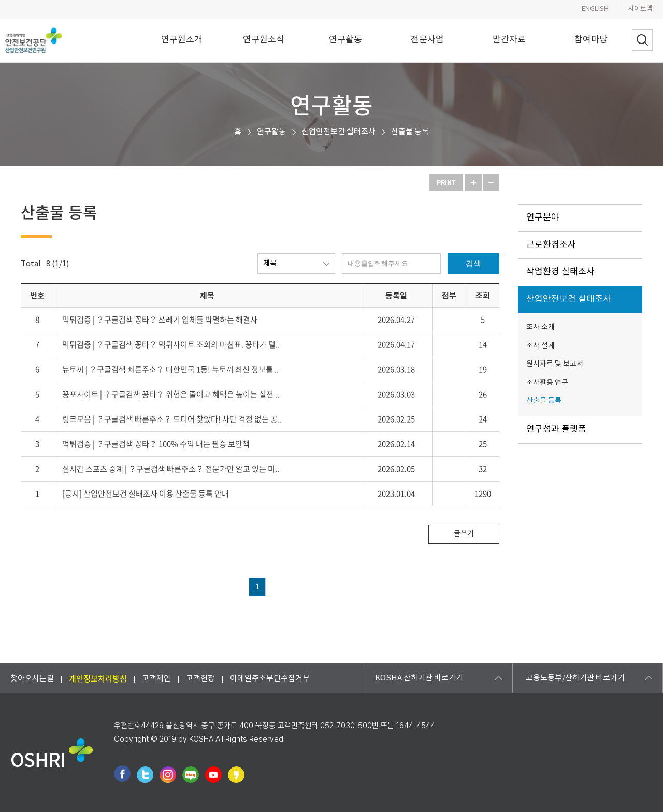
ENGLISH (595, 9)
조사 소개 (541, 327)
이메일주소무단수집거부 (270, 678)
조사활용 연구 (547, 383)
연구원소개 (182, 40)
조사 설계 (541, 346)
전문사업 (427, 40)
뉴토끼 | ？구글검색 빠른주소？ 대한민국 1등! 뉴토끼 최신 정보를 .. (170, 369)
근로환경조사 (551, 245)
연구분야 (543, 218)
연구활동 (345, 40)
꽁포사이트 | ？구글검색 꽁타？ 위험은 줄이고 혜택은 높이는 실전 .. (171, 394)
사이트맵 (640, 9)
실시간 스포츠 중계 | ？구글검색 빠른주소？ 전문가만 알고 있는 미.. (171, 469)
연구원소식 (264, 40)
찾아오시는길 (32, 678)
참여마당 (591, 40)
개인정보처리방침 (98, 678)
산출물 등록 (410, 132)
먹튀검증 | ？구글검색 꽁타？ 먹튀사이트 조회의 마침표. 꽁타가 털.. (171, 344)
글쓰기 (464, 534)
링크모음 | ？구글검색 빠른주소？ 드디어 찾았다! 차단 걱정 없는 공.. (172, 419)
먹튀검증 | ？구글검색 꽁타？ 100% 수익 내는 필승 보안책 (156, 444)
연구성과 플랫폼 (556, 429)
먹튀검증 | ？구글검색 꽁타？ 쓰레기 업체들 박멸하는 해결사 (160, 320)
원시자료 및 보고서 (555, 364)
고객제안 (156, 678)
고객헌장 (200, 678)
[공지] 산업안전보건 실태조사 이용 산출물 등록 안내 (146, 494)
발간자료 (509, 40)
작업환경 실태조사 (560, 272)
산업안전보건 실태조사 (338, 132)
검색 (473, 263)
